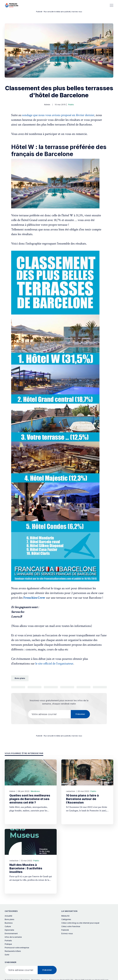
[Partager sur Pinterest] (67, 687)
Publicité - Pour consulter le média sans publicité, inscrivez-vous (59, 12)
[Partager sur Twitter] (18, 687)
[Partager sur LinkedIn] (51, 687)
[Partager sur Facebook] (35, 687)
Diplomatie (9, 930)
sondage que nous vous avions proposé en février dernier (58, 115)
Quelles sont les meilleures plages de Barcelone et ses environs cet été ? (30, 799)
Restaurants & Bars (13, 951)
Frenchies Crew (34, 598)
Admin (47, 105)
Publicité (65, 930)
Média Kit (65, 916)
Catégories (66, 919)
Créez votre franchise (71, 926)
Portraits (8, 941)
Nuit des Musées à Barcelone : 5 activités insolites (26, 868)
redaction (71, 791)
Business (9, 923)
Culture (8, 926)
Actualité (8, 916)
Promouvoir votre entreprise (17, 948)
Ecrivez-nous (67, 933)
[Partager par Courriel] (83, 687)
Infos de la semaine (13, 937)
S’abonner (80, 714)
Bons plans (20, 678)
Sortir (7, 955)
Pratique (8, 944)
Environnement (11, 933)
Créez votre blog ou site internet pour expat (80, 923)
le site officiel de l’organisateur (54, 664)
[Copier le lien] (100, 687)
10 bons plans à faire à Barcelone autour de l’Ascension (82, 799)
